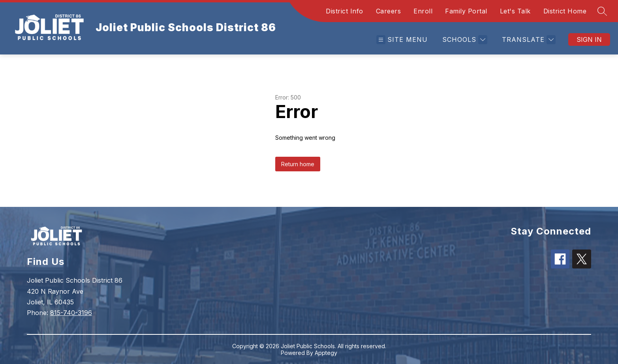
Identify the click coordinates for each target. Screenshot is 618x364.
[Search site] (602, 11)
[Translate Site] (528, 40)
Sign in (589, 39)
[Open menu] (402, 40)
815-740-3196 (71, 313)
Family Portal (466, 11)
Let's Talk (515, 11)
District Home (565, 11)
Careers (389, 11)
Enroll (423, 11)
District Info (345, 11)
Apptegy (326, 353)
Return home (298, 164)
